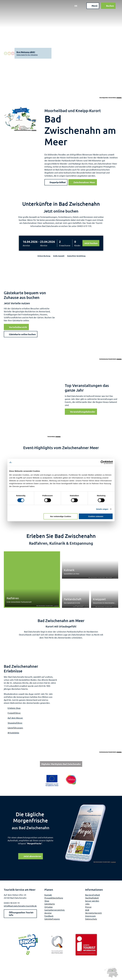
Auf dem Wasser (15, 718)
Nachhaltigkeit (92, 898)
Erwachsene (65, 245)
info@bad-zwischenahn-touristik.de (20, 906)
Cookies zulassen (96, 516)
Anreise (26, 245)
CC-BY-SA (119, 98)
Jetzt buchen (91, 243)
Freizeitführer (14, 713)
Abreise (44, 245)
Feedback (49, 916)
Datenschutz (91, 919)
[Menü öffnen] (92, 7)
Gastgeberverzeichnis (55, 910)
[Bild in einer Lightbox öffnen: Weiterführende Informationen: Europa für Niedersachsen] (61, 781)
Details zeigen (102, 509)
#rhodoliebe (13, 733)
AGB (87, 910)
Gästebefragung (52, 919)
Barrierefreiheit (93, 895)
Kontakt (48, 895)
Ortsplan (49, 907)
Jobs (87, 904)
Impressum (90, 916)
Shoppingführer (15, 723)
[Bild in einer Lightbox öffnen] (90, 833)
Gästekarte (50, 904)
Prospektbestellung (54, 898)
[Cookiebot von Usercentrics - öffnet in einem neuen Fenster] (102, 462)
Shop (47, 901)
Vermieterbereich (93, 913)
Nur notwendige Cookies (61, 516)
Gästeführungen (15, 728)
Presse (88, 907)
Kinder (77, 245)
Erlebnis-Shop (14, 708)
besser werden (92, 901)
